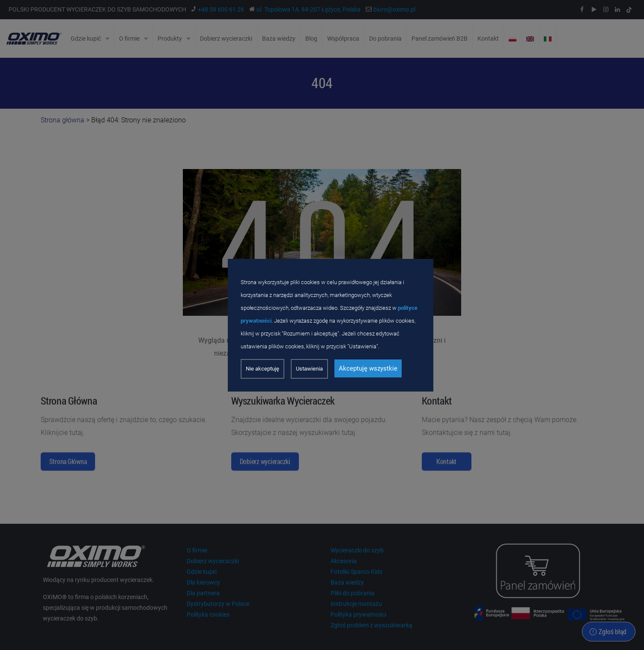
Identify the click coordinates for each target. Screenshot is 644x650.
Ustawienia (309, 369)
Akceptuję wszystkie (368, 368)
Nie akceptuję (262, 369)
